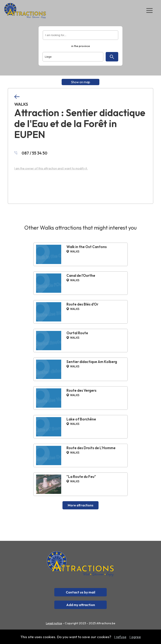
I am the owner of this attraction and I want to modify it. (51, 168)
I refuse (120, 637)
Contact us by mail (80, 592)
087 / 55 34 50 (31, 153)
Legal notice (54, 623)
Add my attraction (81, 605)
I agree (135, 637)
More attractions (80, 505)
